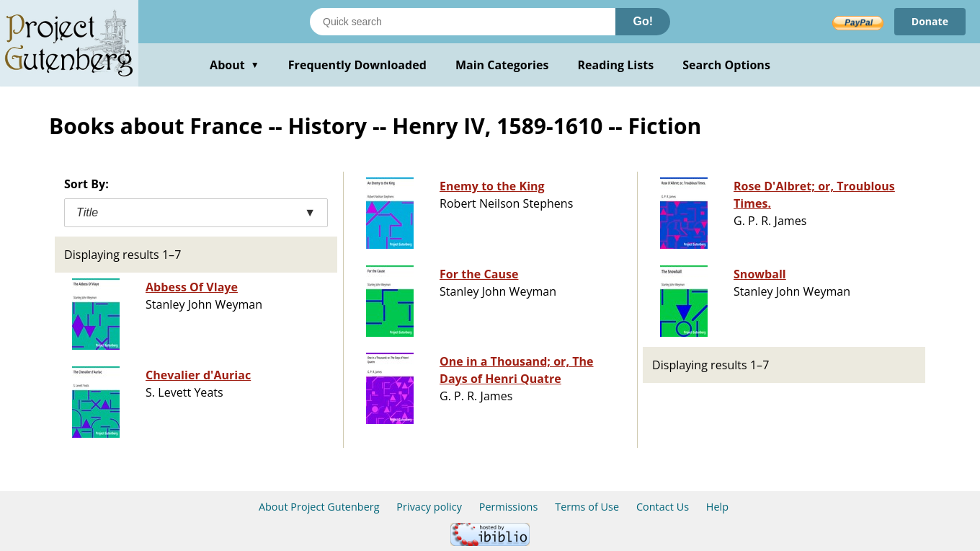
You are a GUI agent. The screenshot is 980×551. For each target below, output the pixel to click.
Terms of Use (587, 507)
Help (717, 507)
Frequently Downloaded (357, 65)
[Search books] (463, 22)
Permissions (509, 507)
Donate (930, 21)
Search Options (726, 65)
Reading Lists (616, 65)
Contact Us (663, 507)
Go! (643, 21)
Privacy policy (429, 507)
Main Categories (502, 65)
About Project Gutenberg (319, 507)
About (235, 65)
